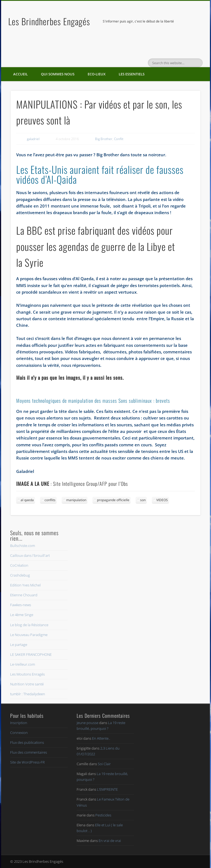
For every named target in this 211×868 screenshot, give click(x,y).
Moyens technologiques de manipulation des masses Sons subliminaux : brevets (93, 401)
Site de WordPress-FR (27, 762)
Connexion (19, 733)
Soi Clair (104, 764)
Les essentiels (132, 74)
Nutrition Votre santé (27, 684)
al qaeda (27, 500)
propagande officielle (113, 500)
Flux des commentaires (29, 752)
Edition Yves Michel (25, 585)
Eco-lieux (97, 74)
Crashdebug (20, 575)
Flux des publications (27, 742)
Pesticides (103, 815)
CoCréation (19, 565)
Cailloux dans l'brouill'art (30, 555)
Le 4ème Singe (22, 615)
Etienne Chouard (24, 595)
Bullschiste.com (23, 546)
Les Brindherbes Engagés (49, 21)
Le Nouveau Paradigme (29, 635)
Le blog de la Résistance (29, 625)
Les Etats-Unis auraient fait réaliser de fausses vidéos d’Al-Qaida (100, 174)
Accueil (20, 74)
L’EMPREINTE (107, 789)
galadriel (33, 139)
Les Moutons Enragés (27, 674)
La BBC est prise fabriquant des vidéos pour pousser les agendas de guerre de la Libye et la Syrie (96, 246)
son (143, 500)
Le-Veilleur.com (23, 664)
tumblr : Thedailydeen (28, 694)
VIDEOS (162, 500)
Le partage (19, 645)
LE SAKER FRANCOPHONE (31, 654)
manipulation (76, 500)
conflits (50, 500)
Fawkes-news (21, 605)
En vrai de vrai (110, 841)
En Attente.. (101, 738)
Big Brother (104, 139)
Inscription (19, 723)
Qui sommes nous (58, 74)
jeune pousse (88, 723)
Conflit (119, 139)
